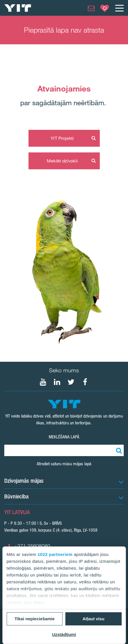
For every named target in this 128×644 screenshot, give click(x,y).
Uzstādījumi (64, 634)
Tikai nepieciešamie (35, 619)
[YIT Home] (18, 8)
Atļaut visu (93, 619)
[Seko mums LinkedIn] (57, 382)
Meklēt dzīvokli (62, 161)
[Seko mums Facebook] (85, 382)
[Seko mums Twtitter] (71, 382)
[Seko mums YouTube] (43, 382)
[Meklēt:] (118, 450)
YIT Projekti (62, 138)
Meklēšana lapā (64, 437)
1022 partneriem (55, 554)
